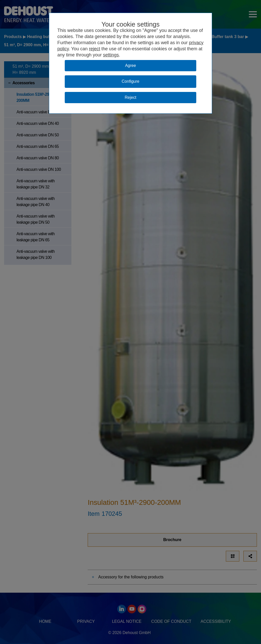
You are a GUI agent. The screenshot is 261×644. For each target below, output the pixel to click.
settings (111, 55)
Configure (130, 81)
